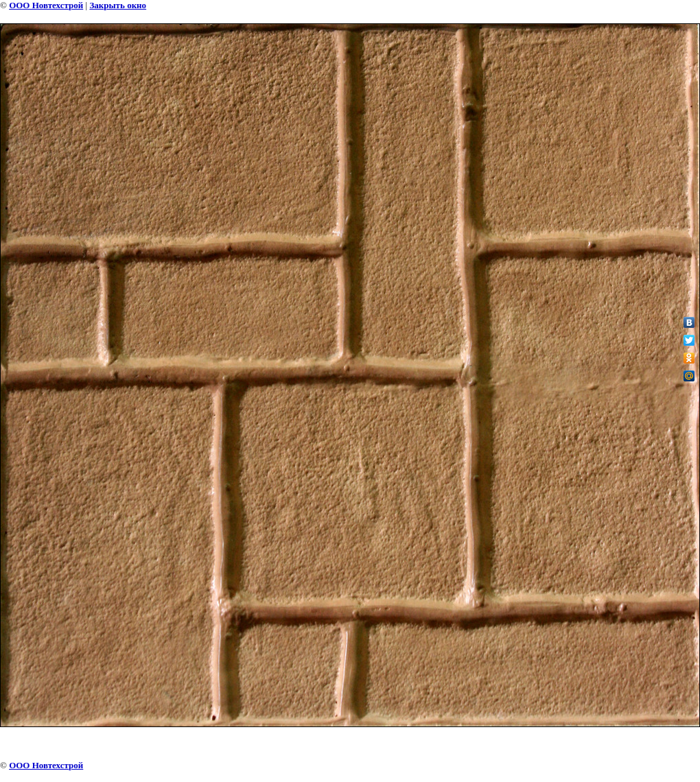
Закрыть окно (118, 5)
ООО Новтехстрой (46, 5)
